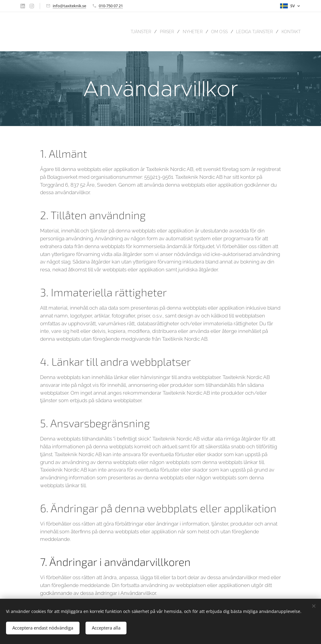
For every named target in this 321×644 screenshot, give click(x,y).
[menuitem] (129, 32)
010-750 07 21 (111, 6)
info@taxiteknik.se (69, 6)
